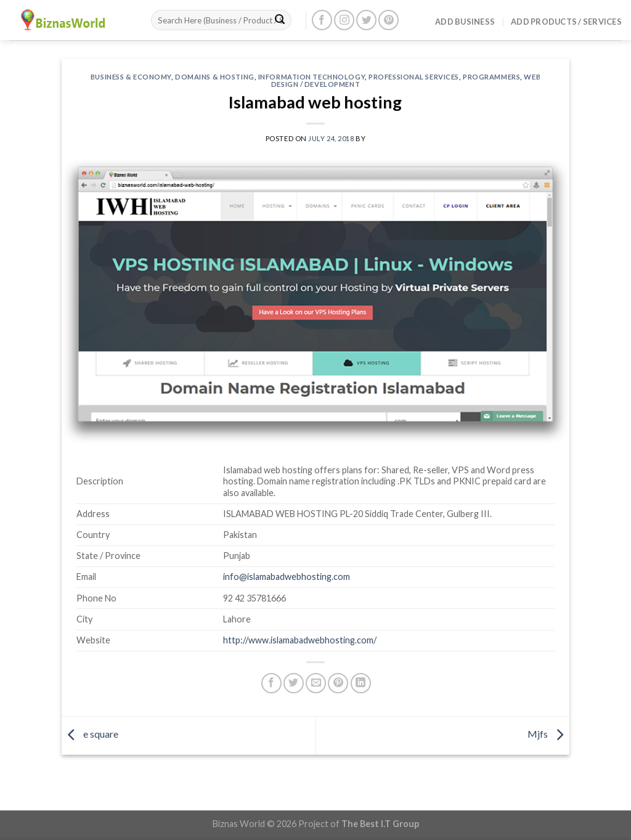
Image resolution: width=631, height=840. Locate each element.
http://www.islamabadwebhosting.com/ (300, 640)
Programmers (491, 77)
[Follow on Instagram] (344, 20)
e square (90, 734)
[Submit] (280, 20)
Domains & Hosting (215, 77)
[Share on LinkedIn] (361, 683)
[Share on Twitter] (294, 683)
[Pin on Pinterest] (338, 683)
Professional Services (414, 77)
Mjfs (548, 734)
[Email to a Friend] (316, 683)
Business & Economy (131, 77)
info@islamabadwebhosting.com (287, 577)
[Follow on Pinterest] (389, 20)
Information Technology (311, 77)
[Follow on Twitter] (366, 20)
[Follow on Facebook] (322, 20)
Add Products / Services (566, 22)
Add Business (465, 22)
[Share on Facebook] (271, 683)
